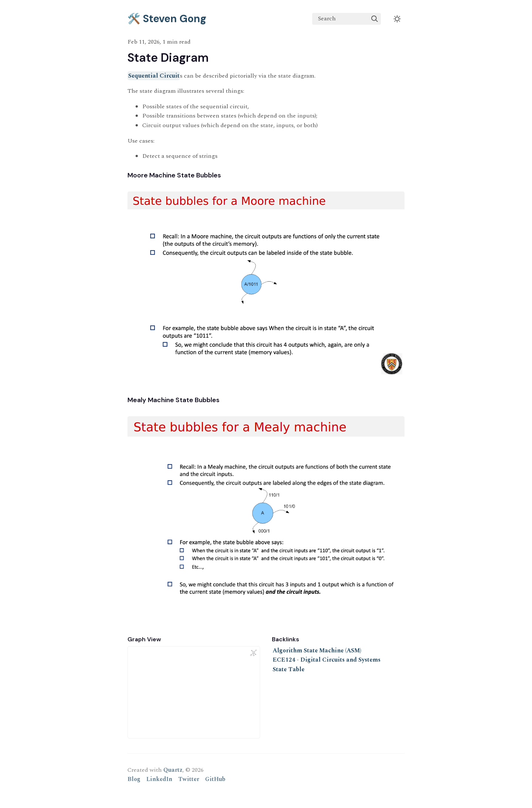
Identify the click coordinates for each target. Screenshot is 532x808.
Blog (134, 779)
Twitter (189, 779)
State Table (289, 669)
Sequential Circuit (154, 76)
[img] (375, 19)
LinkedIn (159, 779)
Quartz (173, 770)
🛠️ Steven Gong (167, 19)
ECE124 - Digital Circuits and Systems (327, 660)
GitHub (215, 779)
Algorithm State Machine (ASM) (317, 651)
